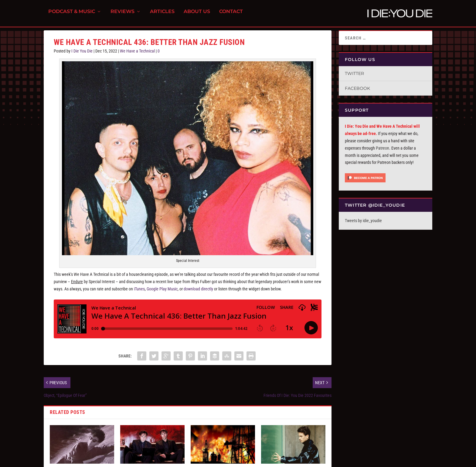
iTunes (139, 289)
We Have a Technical (137, 51)
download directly (198, 289)
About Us (197, 15)
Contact (231, 15)
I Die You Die (82, 51)
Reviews (122, 15)
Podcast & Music (72, 15)
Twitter (354, 73)
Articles (162, 15)
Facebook (357, 88)
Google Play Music (162, 289)
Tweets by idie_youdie (363, 221)
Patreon (382, 148)
